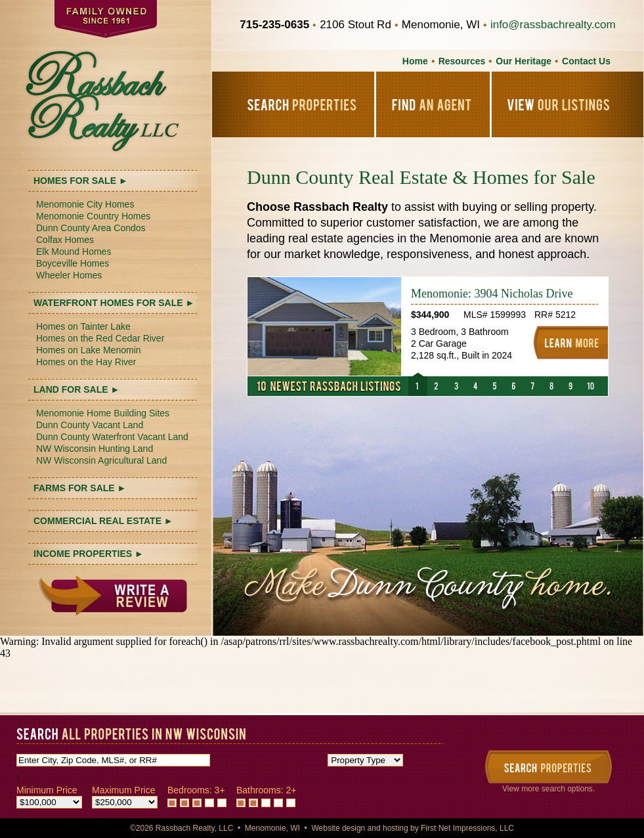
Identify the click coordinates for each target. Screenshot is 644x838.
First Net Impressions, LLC (467, 828)
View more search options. (548, 789)
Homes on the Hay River (86, 362)
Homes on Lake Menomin (89, 350)
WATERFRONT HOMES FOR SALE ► (114, 303)
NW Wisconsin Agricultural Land (101, 460)
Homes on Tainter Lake (83, 326)
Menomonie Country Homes (93, 216)
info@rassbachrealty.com (553, 25)
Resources (462, 61)
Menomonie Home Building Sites (103, 413)
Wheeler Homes (69, 275)
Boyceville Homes (73, 263)
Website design (338, 828)
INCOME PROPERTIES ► (89, 554)
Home (415, 61)
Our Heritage (524, 61)
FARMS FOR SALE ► (80, 488)
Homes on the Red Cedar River (100, 338)
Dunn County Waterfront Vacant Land (112, 437)
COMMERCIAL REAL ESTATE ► (103, 521)
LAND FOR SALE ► (76, 389)
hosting (396, 828)
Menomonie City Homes (85, 204)
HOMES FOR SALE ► (81, 181)
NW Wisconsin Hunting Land (95, 449)
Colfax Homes (65, 240)
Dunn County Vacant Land (90, 425)
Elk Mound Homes (74, 252)
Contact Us (586, 61)
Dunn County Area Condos (91, 228)
